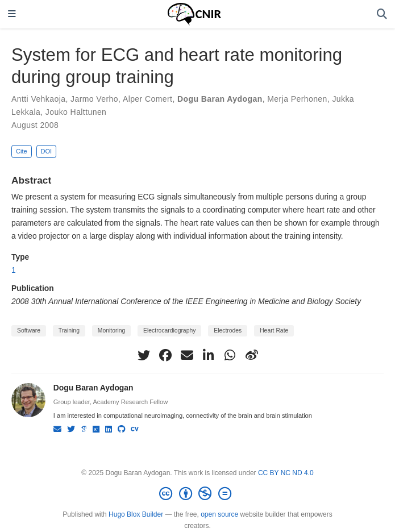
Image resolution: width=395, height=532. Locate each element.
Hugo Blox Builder (136, 514)
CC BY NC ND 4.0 (286, 473)
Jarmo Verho (94, 99)
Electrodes (228, 331)
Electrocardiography (169, 331)
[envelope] (187, 355)
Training (69, 331)
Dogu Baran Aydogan (220, 99)
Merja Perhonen (297, 99)
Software (29, 331)
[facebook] (165, 355)
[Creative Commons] (197, 494)
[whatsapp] (230, 355)
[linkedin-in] (209, 355)
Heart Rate (274, 331)
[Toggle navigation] (12, 14)
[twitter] (144, 355)
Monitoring (111, 331)
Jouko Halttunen (76, 112)
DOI (46, 151)
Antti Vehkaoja (38, 99)
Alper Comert (148, 99)
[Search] (382, 14)
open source (219, 514)
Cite (22, 151)
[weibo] (252, 355)
